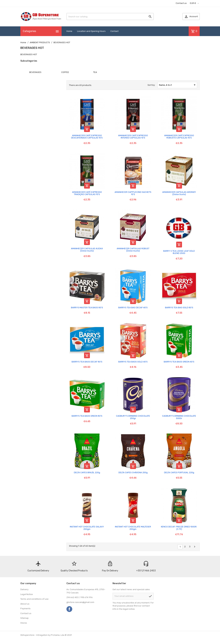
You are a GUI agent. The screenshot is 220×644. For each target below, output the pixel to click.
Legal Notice (27, 594)
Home (69, 31)
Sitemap (24, 618)
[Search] (110, 16)
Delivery (24, 589)
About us (25, 604)
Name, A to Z (178, 85)
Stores (24, 623)
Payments (25, 609)
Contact (114, 31)
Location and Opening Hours (91, 31)
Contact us (181, 3)
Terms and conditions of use (34, 599)
